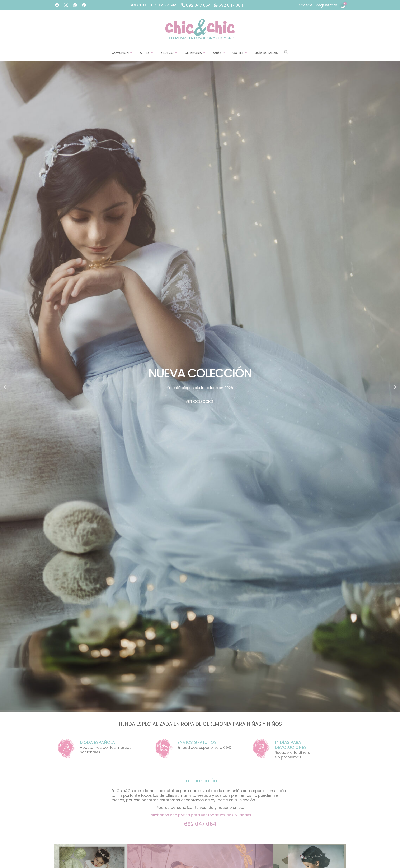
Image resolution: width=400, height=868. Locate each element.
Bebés (219, 53)
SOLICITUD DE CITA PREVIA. (153, 5)
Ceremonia (195, 53)
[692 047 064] (183, 5)
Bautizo (169, 53)
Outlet (240, 53)
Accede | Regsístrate (318, 5)
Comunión (122, 53)
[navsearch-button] (286, 53)
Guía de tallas (266, 53)
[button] (5, 387)
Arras (146, 53)
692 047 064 (198, 5)
